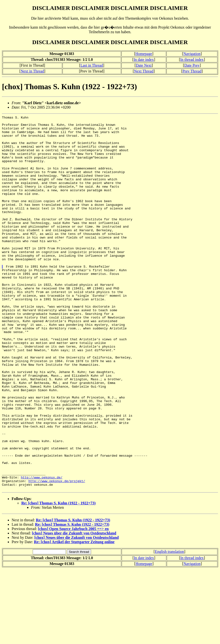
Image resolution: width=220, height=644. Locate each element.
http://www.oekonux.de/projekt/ (57, 554)
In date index (144, 60)
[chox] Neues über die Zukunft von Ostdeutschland (74, 608)
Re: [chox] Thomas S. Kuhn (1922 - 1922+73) (59, 578)
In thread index (192, 60)
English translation (169, 626)
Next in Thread (32, 71)
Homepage (144, 54)
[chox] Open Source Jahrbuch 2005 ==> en (73, 604)
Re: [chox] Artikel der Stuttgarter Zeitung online (74, 617)
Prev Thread (192, 71)
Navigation (192, 54)
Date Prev (192, 65)
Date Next (144, 65)
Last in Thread (92, 65)
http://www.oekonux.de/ (42, 550)
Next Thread (144, 71)
